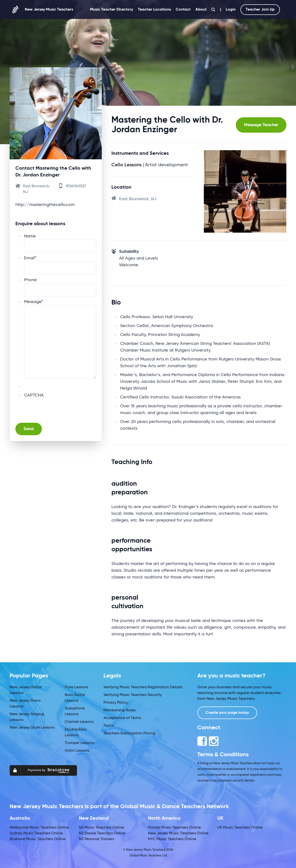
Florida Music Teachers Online (174, 828)
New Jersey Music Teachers (41, 9)
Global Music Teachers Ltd (148, 856)
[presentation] (61, 408)
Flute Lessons (76, 687)
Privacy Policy (116, 703)
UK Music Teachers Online (240, 828)
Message (34, 302)
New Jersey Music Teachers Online (178, 833)
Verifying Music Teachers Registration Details (143, 687)
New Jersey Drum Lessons (32, 728)
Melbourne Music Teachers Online (39, 828)
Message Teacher (261, 125)
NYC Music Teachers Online (172, 839)
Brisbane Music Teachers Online (38, 839)
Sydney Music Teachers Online (36, 833)
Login (231, 10)
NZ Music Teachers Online (101, 828)
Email (30, 258)
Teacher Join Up (260, 10)
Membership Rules (119, 710)
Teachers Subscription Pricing (129, 733)
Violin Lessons (77, 751)
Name (30, 236)
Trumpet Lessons (79, 743)
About (201, 10)
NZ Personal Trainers (97, 839)
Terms (109, 726)
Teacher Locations (154, 10)
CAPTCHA (34, 395)
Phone (30, 280)
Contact (183, 10)
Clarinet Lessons (79, 722)
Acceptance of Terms (122, 718)
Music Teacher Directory (112, 10)
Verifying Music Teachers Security (133, 695)
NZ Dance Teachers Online (102, 833)
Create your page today (227, 713)
